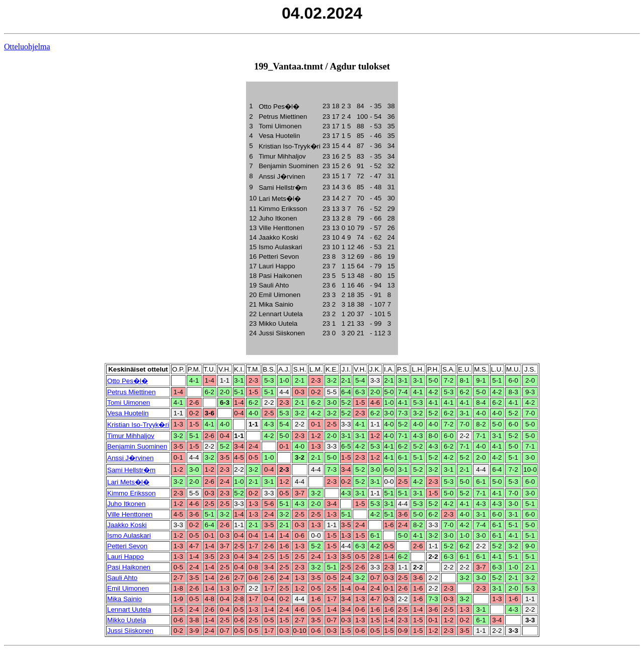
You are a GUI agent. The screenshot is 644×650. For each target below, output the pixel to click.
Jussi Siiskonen (130, 631)
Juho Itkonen (126, 504)
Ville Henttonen (130, 514)
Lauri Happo (126, 557)
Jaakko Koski (127, 525)
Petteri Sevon (127, 546)
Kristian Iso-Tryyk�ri (138, 425)
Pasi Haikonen (129, 567)
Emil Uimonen (128, 588)
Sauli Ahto (122, 578)
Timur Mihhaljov (131, 436)
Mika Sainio (125, 599)
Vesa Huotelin (128, 413)
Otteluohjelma (27, 47)
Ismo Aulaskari (129, 535)
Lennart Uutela (129, 609)
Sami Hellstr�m (131, 470)
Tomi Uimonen (129, 403)
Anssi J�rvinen (130, 458)
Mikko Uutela (127, 620)
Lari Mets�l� (128, 482)
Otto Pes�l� (128, 381)
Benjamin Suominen (137, 446)
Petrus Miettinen (131, 392)
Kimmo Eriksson (131, 493)
